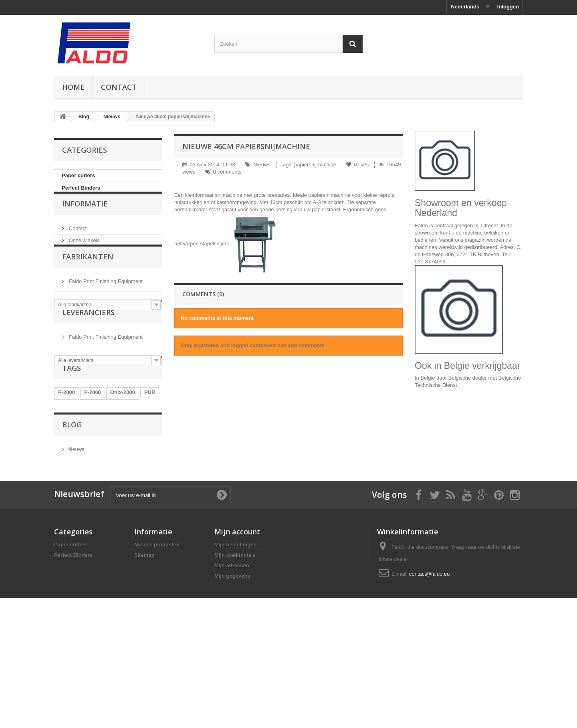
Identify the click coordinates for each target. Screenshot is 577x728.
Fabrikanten (88, 282)
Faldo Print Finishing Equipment (105, 304)
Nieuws (112, 117)
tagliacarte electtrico (109, 480)
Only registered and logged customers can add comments (253, 345)
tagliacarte (123, 468)
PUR (150, 456)
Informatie (85, 218)
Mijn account (237, 633)
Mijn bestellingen (235, 646)
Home (73, 87)
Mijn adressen (232, 667)
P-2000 (67, 456)
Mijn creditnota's (235, 656)
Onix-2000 (123, 456)
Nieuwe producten (157, 646)
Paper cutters (78, 175)
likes (358, 165)
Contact (119, 87)
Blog (84, 117)
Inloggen (508, 7)
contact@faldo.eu (429, 675)
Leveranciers (88, 357)
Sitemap (144, 656)
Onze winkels (84, 252)
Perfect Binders (81, 188)
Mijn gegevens (232, 677)
